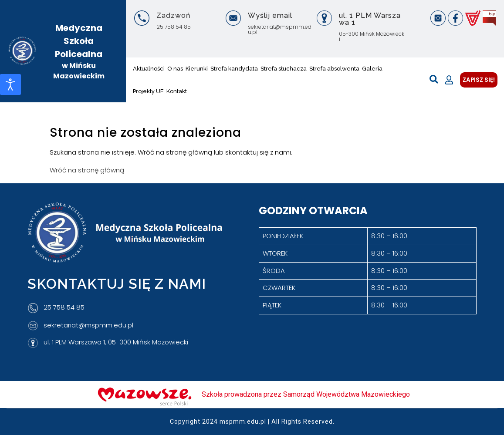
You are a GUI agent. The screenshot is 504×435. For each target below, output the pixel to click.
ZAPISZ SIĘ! (479, 80)
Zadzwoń (173, 15)
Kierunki (197, 69)
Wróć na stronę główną (87, 170)
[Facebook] (455, 18)
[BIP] (489, 18)
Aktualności (149, 69)
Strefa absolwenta (334, 69)
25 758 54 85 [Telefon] (64, 308)
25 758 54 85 (174, 27)
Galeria (372, 69)
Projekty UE (148, 91)
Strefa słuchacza (284, 69)
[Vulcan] (473, 18)
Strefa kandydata (234, 69)
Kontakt (177, 91)
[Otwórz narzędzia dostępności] (10, 84)
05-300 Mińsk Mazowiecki (372, 36)
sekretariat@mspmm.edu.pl (280, 29)
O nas (175, 69)
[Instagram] (438, 18)
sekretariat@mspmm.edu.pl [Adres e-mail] (88, 325)
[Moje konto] (449, 80)
